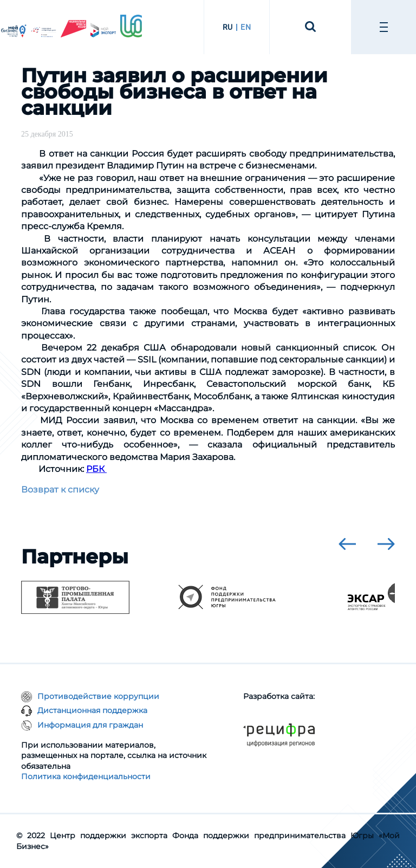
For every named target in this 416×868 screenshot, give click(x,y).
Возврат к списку (60, 490)
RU (228, 27)
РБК (96, 469)
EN (246, 27)
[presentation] (347, 544)
